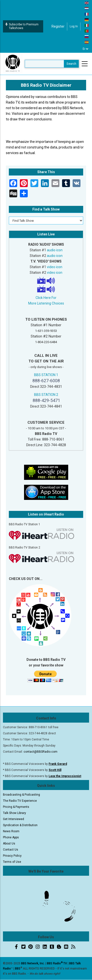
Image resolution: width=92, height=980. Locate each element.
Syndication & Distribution (20, 825)
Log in (74, 26)
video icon (55, 267)
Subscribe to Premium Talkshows (22, 26)
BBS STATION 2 (46, 395)
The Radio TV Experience (20, 801)
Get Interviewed (13, 819)
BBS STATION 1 (46, 375)
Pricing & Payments (16, 807)
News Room (11, 831)
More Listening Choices (46, 303)
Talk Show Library (14, 813)
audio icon (55, 250)
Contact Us (11, 850)
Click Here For (46, 298)
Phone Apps (11, 837)
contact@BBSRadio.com (40, 752)
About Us (9, 843)
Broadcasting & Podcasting (21, 795)
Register (58, 26)
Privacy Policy (12, 856)
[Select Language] (85, 49)
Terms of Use (12, 862)
